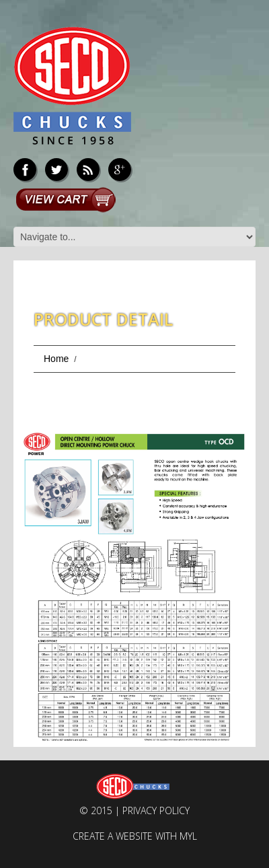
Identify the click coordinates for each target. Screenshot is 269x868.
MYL (188, 836)
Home (56, 359)
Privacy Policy (156, 810)
